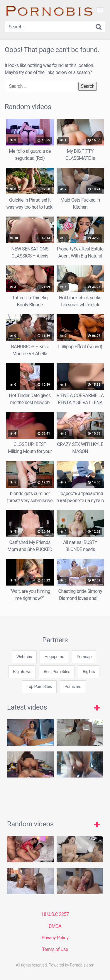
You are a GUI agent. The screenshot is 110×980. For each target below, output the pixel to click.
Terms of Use (55, 949)
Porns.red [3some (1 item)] (73, 687)
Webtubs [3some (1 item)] (24, 657)
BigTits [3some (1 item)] (89, 672)
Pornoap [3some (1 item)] (84, 657)
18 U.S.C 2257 (55, 914)
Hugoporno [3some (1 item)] (54, 657)
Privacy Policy (55, 938)
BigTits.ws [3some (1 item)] (22, 672)
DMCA (55, 926)
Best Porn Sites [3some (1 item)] (57, 672)
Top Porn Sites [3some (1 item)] (39, 687)
